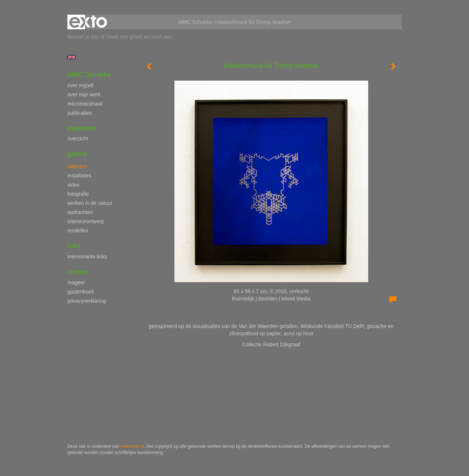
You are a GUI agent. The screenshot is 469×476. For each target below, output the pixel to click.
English (72, 57)
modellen (78, 230)
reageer (76, 283)
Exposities (82, 128)
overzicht (78, 139)
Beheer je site (83, 37)
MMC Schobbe (195, 22)
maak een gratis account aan (139, 37)
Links (74, 246)
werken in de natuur (90, 203)
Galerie (77, 154)
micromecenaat (85, 104)
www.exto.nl (132, 446)
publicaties (80, 113)
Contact (78, 272)
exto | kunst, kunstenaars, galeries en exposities (88, 22)
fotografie (78, 194)
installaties (79, 176)
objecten (77, 166)
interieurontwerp (86, 221)
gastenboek (81, 292)
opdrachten (80, 212)
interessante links (87, 257)
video (73, 185)
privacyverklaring (87, 301)
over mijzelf (80, 85)
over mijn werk (84, 95)
